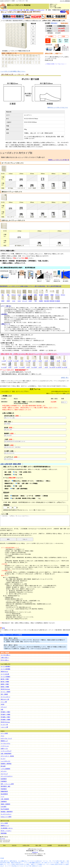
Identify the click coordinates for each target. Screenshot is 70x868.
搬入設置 (60, 41)
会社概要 (50, 845)
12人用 (34, 360)
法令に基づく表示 (62, 845)
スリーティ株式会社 (65, 1)
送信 (8, 539)
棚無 (8, 294)
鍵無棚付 (46, 294)
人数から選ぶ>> (5, 658)
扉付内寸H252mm (5, 689)
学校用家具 (4, 789)
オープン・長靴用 (5, 692)
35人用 (40, 367)
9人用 (22, 360)
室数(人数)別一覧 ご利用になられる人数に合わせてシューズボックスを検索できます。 (29, 354)
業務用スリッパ (5, 826)
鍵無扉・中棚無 (5, 687)
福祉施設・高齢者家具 (7, 812)
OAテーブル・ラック (6, 738)
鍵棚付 (36, 294)
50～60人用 (64, 367)
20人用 (64, 360)
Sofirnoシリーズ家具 (6, 817)
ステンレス (25, 300)
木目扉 (3, 704)
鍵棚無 (52, 294)
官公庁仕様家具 (5, 809)
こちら (68, 393)
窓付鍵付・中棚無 (5, 714)
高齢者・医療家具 (5, 804)
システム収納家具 (5, 769)
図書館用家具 (4, 791)
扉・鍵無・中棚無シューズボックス (34, 10)
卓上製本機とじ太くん (7, 828)
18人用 (58, 360)
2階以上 (47, 481)
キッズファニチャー (6, 814)
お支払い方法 (26, 845)
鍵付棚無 (41, 294)
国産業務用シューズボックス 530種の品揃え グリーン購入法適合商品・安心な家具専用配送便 (31, 286)
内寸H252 (57, 294)
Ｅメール (2, 839)
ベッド (3, 797)
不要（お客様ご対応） (25, 472)
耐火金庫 (3, 766)
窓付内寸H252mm (5, 722)
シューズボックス (5, 761)
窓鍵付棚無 (47, 300)
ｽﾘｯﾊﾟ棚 (30, 294)
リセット (25, 539)
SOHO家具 (4, 807)
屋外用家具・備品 (5, 786)
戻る (2, 628)
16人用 (52, 360)
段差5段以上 (39, 481)
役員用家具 (4, 779)
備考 (33, 43)
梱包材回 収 (66, 41)
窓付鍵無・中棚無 (5, 720)
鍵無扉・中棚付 (5, 684)
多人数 (19, 294)
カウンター (4, 771)
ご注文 (63, 36)
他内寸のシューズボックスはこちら (58, 107)
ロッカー (3, 759)
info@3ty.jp (35, 852)
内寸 (33, 33)
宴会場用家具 (4, 794)
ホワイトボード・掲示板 (7, 756)
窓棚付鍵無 (52, 300)
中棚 (33, 36)
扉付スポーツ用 (5, 699)
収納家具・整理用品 (6, 764)
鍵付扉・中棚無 (5, 682)
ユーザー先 (29, 496)
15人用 (46, 360)
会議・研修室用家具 (6, 754)
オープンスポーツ (5, 697)
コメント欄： (35, 520)
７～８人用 (16, 360)
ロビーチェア (4, 774)
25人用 (16, 367)
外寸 (33, 30)
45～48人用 (58, 367)
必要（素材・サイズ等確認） (29, 483)
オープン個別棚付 (5, 666)
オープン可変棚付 (5, 677)
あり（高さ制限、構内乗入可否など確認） (23, 498)
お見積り (51, 36)
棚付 (3, 294)
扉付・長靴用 (4, 694)
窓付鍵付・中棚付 (5, 712)
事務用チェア (4, 741)
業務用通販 (4, 833)
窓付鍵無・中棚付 (5, 717)
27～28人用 (22, 367)
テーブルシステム (5, 743)
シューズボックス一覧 (16, 10)
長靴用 (3, 300)
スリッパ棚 (4, 702)
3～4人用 (4, 360)
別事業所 (37, 496)
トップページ (4, 10)
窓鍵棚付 (41, 300)
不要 (20, 475)
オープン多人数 (5, 674)
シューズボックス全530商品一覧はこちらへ (13, 71)
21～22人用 (4, 367)
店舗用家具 (4, 802)
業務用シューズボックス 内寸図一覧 (59, 160)
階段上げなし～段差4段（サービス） (23, 481)
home (4, 845)
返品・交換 (38, 845)
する (15, 472)
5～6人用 (10, 360)
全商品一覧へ (65, 378)
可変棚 (25, 294)
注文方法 (14, 845)
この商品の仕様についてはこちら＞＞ (56, 64)
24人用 (10, 367)
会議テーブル (4, 749)
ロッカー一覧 (4, 725)
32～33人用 (34, 367)
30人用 (28, 367)
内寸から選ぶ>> (5, 660)
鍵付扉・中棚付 (5, 679)
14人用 (40, 360)
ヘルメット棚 (4, 727)
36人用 (46, 367)
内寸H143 (14, 294)
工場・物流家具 (5, 799)
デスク (3, 736)
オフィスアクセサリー (7, 776)
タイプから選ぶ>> (6, 655)
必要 (20, 486)
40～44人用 (52, 367)
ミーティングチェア (6, 751)
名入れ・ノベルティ (6, 831)
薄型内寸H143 (4, 672)
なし (39, 498)
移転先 (22, 496)
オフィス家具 (4, 733)
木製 (36, 300)
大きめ (14, 300)
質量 (33, 40)
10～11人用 (28, 360)
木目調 (30, 300)
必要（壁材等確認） (22, 489)
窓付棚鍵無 (57, 300)
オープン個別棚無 (5, 669)
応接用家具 (4, 781)
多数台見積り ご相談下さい (54, 53)
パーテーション (5, 746)
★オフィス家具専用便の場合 (11, 577)
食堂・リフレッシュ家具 (7, 784)
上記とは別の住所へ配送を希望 (10, 464)
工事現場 (44, 496)
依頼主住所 (14, 496)
